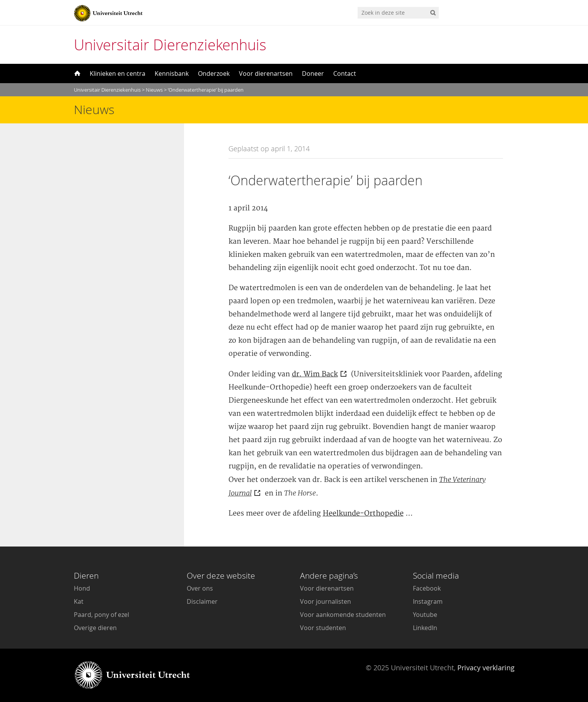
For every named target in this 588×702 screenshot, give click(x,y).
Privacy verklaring (486, 668)
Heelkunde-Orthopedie (363, 513)
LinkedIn (425, 628)
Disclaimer (202, 601)
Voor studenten (323, 628)
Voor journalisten (326, 601)
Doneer (313, 73)
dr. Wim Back (315, 374)
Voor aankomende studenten (343, 615)
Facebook (427, 588)
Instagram (428, 601)
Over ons (200, 588)
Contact (345, 73)
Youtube (425, 615)
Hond (82, 588)
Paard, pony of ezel (101, 615)
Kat (79, 601)
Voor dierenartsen (266, 73)
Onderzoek (214, 73)
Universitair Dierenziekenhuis (170, 45)
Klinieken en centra (118, 73)
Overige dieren (95, 628)
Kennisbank (172, 73)
